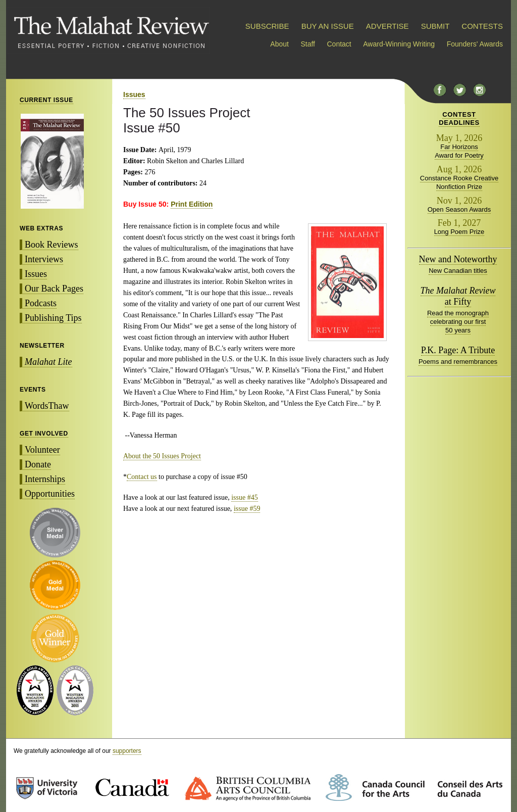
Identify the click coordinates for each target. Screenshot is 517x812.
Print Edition (192, 204)
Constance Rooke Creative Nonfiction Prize (459, 182)
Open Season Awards (459, 209)
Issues (36, 274)
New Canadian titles (458, 271)
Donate (38, 464)
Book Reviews (51, 245)
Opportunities (50, 494)
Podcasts (41, 303)
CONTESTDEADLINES (459, 118)
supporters (127, 751)
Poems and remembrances (458, 362)
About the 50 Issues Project (162, 456)
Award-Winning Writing (399, 44)
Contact (339, 44)
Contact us (142, 477)
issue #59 (247, 509)
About (279, 44)
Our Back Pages (54, 289)
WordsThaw (47, 406)
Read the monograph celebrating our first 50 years (458, 322)
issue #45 (245, 497)
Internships (45, 479)
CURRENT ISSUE (46, 100)
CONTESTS (482, 26)
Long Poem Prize (459, 232)
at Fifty (458, 296)
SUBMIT (435, 26)
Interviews (44, 259)
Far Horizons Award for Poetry (459, 151)
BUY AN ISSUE (328, 26)
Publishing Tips (53, 318)
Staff (308, 44)
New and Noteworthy (458, 259)
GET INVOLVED (44, 434)
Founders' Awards (475, 44)
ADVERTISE (387, 26)
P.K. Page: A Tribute (458, 350)
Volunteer (42, 450)
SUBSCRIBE (267, 26)
